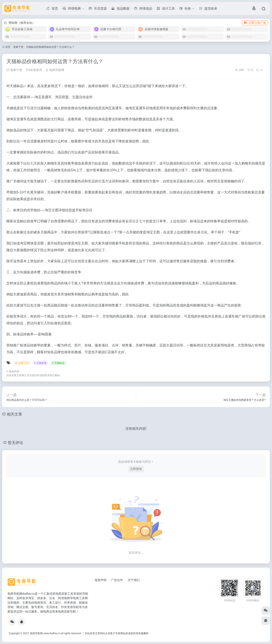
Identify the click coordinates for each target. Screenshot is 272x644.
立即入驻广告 (255, 23)
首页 (8, 47)
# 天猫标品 (58, 363)
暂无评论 (16, 443)
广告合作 (117, 580)
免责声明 (101, 580)
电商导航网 (55, 70)
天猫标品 (17, 86)
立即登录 (136, 469)
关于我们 (134, 580)
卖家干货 (18, 47)
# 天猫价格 (40, 363)
